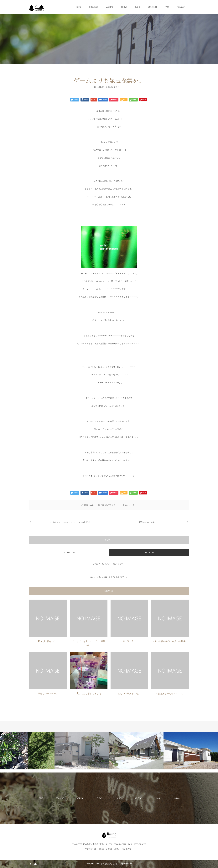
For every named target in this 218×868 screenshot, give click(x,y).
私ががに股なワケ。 (48, 641)
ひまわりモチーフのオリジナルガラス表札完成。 (70, 522)
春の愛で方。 (129, 641)
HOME (78, 7)
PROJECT (94, 7)
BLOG (137, 7)
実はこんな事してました (89, 693)
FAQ (167, 7)
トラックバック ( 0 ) (69, 552)
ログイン (112, 577)
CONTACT (152, 7)
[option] (27, 751)
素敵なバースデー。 (48, 693)
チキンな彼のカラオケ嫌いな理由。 (170, 641)
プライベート (119, 87)
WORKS (110, 7)
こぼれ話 (109, 87)
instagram (181, 7)
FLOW (124, 7)
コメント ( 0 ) (149, 552)
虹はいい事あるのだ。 (129, 693)
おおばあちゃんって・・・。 (170, 693)
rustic (92, 505)
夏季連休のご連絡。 (148, 522)
